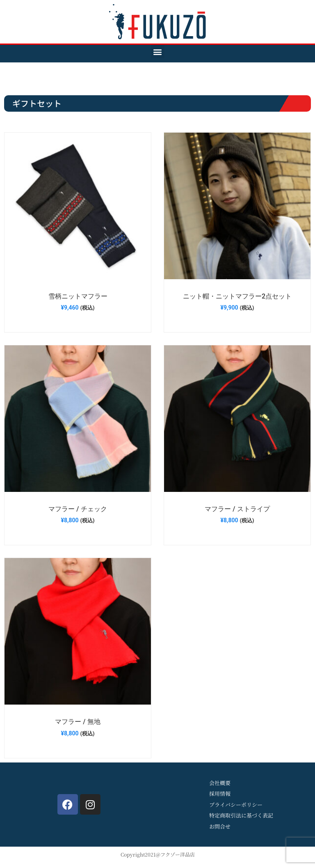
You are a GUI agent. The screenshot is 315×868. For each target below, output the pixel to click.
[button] (158, 52)
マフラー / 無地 (78, 722)
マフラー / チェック (78, 509)
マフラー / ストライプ (237, 509)
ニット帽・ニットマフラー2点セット (237, 296)
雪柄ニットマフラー (78, 296)
